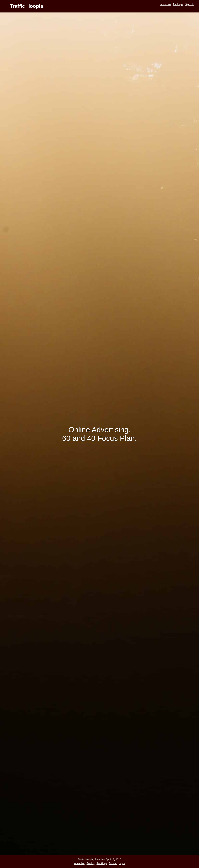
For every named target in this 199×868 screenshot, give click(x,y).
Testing (91, 863)
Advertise (165, 4)
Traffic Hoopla (27, 6)
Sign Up (190, 4)
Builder (113, 863)
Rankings (178, 4)
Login (122, 863)
